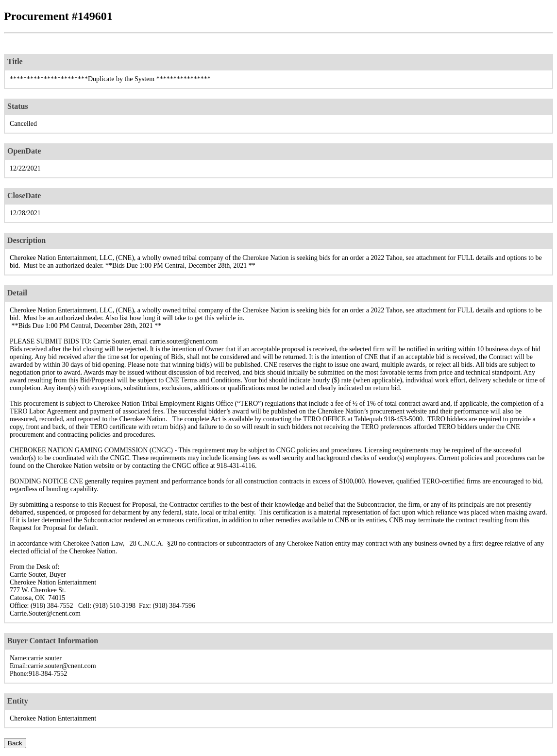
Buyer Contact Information (53, 641)
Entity (18, 701)
